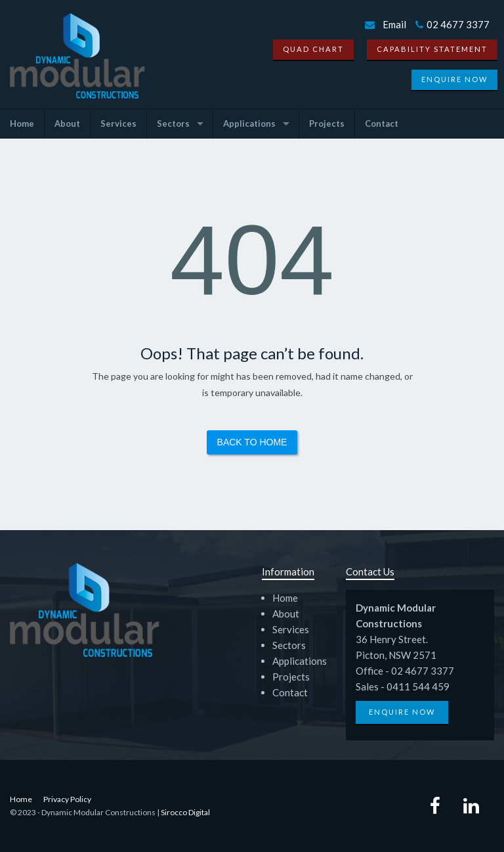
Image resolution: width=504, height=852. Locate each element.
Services (118, 123)
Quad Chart (313, 49)
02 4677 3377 (452, 24)
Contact (382, 123)
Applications (249, 123)
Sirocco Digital (185, 812)
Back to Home (252, 442)
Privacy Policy (67, 799)
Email (394, 24)
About (67, 123)
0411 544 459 (418, 686)
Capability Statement (432, 49)
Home (22, 123)
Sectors (173, 123)
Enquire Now (454, 79)
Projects (327, 123)
